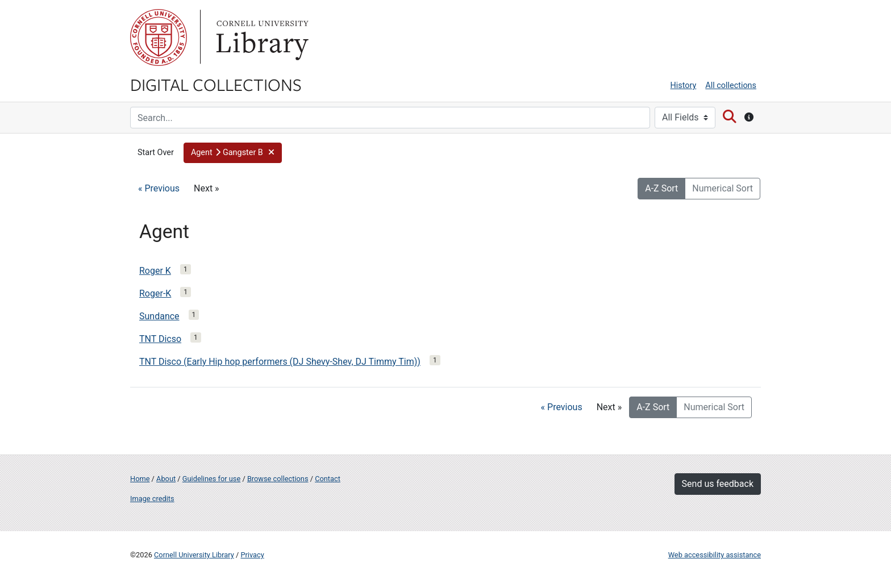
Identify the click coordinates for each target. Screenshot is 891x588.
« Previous (159, 188)
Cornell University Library (194, 555)
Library (261, 37)
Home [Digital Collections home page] (140, 479)
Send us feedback (718, 484)
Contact (328, 479)
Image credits (152, 499)
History (684, 86)
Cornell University (159, 37)
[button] (233, 153)
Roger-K (155, 293)
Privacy (252, 555)
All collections (731, 86)
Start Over (156, 153)
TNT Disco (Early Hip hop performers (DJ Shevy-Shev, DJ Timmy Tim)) (280, 362)
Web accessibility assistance (715, 555)
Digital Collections (216, 84)
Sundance (159, 316)
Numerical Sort (723, 188)
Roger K (155, 271)
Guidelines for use (211, 479)
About (166, 479)
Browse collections (278, 479)
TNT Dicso (160, 339)
